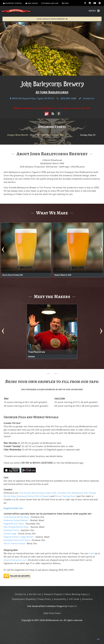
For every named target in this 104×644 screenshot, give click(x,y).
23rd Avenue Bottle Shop (32, 493)
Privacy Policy (44, 599)
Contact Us (87, 98)
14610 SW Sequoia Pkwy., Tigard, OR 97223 (32, 98)
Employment (19, 599)
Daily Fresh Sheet (52, 613)
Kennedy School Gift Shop (17, 540)
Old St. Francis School (14, 543)
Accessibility (60, 599)
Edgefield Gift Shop (14, 524)
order (91, 553)
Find (65, 3)
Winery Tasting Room (65, 496)
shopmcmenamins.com (15, 560)
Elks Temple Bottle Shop (16, 527)
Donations (87, 599)
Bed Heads (32, 3)
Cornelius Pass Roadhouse (70, 493)
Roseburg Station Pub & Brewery (33, 496)
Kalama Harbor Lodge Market (19, 537)
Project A (72, 606)
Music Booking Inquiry (76, 594)
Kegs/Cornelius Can (13, 508)
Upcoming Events (52, 127)
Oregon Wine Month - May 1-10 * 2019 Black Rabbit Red (35, 135)
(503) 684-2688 (66, 98)
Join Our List (35, 594)
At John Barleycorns (52, 92)
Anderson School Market (16, 520)
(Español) (30, 599)
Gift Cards (74, 599)
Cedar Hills (51, 493)
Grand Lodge (10, 534)
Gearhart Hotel (11, 530)
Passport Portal (13, 3)
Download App (50, 3)
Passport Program (53, 594)
